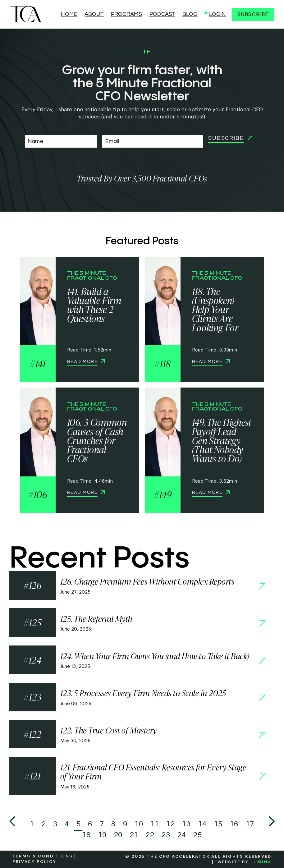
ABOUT (94, 14)
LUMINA (261, 862)
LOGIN (217, 14)
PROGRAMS (126, 14)
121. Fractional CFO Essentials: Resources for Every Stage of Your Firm (153, 772)
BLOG (190, 14)
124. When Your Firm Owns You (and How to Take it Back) (155, 656)
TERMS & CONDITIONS (43, 856)
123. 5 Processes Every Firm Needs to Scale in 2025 (143, 693)
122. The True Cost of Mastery (109, 730)
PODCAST (162, 14)
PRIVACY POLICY (34, 862)
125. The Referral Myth (96, 619)
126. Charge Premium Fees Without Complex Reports (147, 582)
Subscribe (253, 15)
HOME (69, 14)
